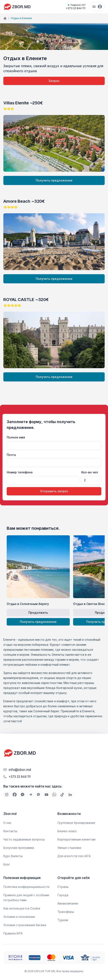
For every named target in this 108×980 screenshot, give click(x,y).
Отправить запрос (54, 491)
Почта (11, 455)
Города (63, 895)
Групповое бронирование (76, 823)
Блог (7, 864)
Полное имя (16, 437)
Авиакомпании (68, 903)
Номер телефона (20, 472)
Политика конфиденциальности (26, 887)
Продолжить (38, 613)
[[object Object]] (7, 795)
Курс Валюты (13, 856)
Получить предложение (54, 180)
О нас (7, 823)
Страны (63, 887)
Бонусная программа (19, 848)
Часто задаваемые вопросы (24, 839)
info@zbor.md (20, 770)
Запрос (54, 81)
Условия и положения (19, 917)
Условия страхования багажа (25, 925)
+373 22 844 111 (76, 7)
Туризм (63, 920)
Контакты (10, 831)
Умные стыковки (69, 848)
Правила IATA (13, 933)
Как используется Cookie (22, 908)
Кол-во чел (90, 472)
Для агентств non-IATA (74, 856)
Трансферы (66, 912)
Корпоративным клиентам (76, 839)
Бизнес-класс (67, 831)
